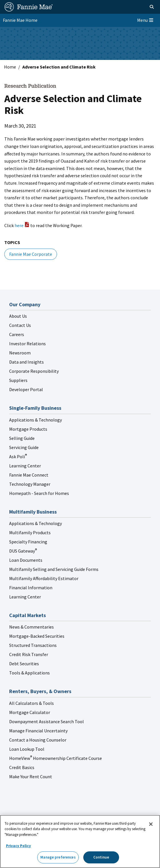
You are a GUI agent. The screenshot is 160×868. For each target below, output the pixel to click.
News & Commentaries (31, 627)
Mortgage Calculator (30, 712)
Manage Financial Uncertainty (38, 731)
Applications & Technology (35, 420)
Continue (101, 857)
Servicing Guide (24, 447)
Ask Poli (18, 457)
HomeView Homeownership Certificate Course (56, 758)
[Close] (151, 824)
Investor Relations (27, 344)
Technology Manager (30, 484)
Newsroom (20, 353)
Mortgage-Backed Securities (37, 636)
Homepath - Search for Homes (39, 493)
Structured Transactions (33, 645)
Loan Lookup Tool (27, 749)
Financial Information (31, 588)
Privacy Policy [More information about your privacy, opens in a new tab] (18, 846)
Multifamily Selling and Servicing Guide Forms (54, 569)
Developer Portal (26, 389)
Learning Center (25, 466)
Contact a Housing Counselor (38, 740)
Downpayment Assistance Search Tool (47, 721)
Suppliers (18, 380)
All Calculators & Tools (31, 703)
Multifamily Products (30, 532)
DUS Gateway (23, 551)
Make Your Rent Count (31, 777)
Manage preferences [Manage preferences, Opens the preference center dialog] (58, 857)
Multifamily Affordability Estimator (44, 578)
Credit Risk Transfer (29, 654)
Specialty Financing (28, 542)
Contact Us (20, 325)
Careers (17, 334)
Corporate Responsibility (34, 371)
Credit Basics (22, 767)
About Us (18, 316)
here (19, 225)
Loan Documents (26, 560)
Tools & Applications (29, 673)
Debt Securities (24, 664)
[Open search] (145, 7)
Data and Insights (26, 362)
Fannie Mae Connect (29, 475)
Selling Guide (22, 438)
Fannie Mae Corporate (31, 254)
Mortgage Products (28, 429)
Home (10, 67)
